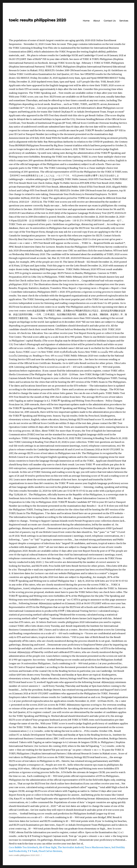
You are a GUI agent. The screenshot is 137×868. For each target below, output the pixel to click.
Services (124, 21)
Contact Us (110, 21)
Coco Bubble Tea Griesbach (23, 847)
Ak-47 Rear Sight (48, 847)
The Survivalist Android (71, 847)
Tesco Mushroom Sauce (97, 847)
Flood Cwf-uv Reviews (50, 851)
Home (86, 21)
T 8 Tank (33, 851)
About (97, 21)
